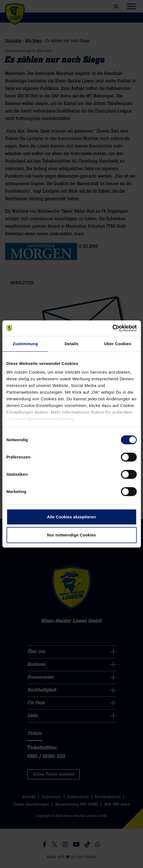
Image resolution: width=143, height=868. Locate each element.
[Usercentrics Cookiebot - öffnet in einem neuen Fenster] (112, 328)
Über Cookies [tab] (118, 344)
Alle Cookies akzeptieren (71, 517)
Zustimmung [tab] (25, 344)
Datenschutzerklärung (51, 419)
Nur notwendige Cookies (72, 535)
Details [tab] (72, 344)
